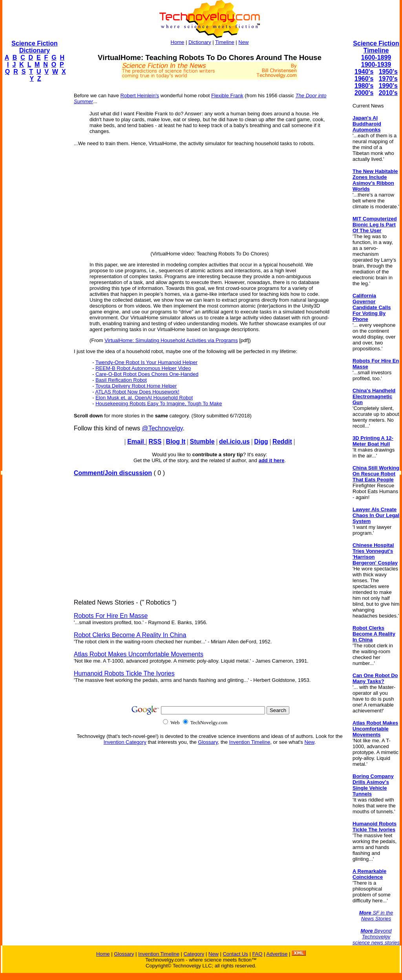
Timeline (225, 42)
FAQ (257, 954)
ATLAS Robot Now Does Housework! (137, 392)
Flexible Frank (227, 96)
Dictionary (200, 42)
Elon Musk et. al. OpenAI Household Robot (144, 398)
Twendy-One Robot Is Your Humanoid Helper (146, 362)
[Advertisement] (34, 206)
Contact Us (235, 954)
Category (194, 954)
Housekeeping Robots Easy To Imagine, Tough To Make (159, 403)
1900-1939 (376, 65)
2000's (364, 93)
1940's (364, 72)
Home (178, 42)
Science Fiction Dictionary (34, 47)
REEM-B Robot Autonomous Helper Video (143, 368)
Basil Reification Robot (121, 380)
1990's (388, 86)
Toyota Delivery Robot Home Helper (136, 386)
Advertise (277, 954)
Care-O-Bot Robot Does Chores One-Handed (147, 374)
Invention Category (125, 742)
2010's (388, 93)
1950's (388, 72)
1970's (388, 79)
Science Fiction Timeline (376, 47)
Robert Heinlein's (140, 96)
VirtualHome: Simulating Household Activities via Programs (171, 340)
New (243, 42)
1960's (364, 79)
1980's (364, 86)
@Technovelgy (162, 428)
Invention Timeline (250, 742)
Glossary (208, 742)
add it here (272, 460)
